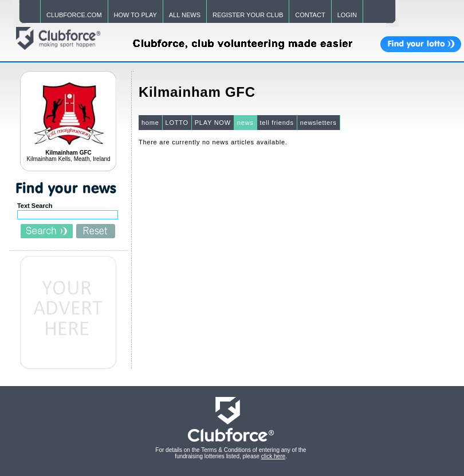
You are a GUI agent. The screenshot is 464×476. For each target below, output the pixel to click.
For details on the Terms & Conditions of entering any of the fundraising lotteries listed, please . (231, 453)
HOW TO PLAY (135, 15)
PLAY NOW (213, 123)
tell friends (277, 123)
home (150, 123)
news (245, 123)
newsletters (318, 123)
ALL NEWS (185, 15)
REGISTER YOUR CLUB (248, 15)
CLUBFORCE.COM (74, 15)
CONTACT (310, 15)
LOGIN (347, 15)
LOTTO (177, 123)
